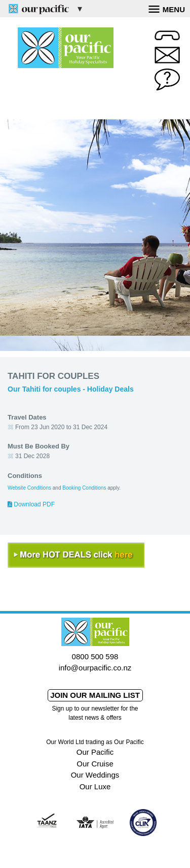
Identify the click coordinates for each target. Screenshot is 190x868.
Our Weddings (95, 775)
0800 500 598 (95, 656)
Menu (167, 8)
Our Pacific (95, 752)
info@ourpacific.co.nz (95, 668)
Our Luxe (95, 786)
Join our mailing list (95, 695)
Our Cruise (95, 764)
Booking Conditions (84, 488)
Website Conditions (29, 488)
